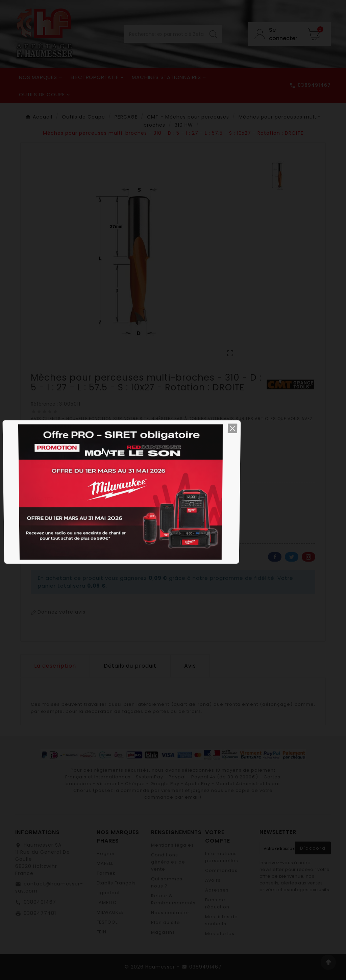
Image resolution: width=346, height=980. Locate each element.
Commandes (221, 870)
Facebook (275, 557)
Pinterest (308, 557)
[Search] (213, 34)
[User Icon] (274, 34)
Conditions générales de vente (168, 862)
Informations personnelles (222, 857)
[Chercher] (164, 34)
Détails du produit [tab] (130, 666)
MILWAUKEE (110, 912)
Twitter (292, 557)
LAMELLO (107, 902)
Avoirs (213, 880)
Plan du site (166, 922)
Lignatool (108, 893)
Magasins (163, 932)
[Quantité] (68, 499)
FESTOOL (107, 922)
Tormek (106, 873)
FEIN (102, 932)
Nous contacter (170, 913)
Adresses (217, 890)
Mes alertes (220, 934)
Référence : (45, 404)
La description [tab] (55, 666)
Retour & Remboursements (173, 899)
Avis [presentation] (190, 666)
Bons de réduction (217, 903)
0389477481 (40, 913)
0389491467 (40, 902)
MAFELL (105, 863)
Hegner (106, 854)
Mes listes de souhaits (221, 920)
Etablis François (116, 883)
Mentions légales (172, 845)
